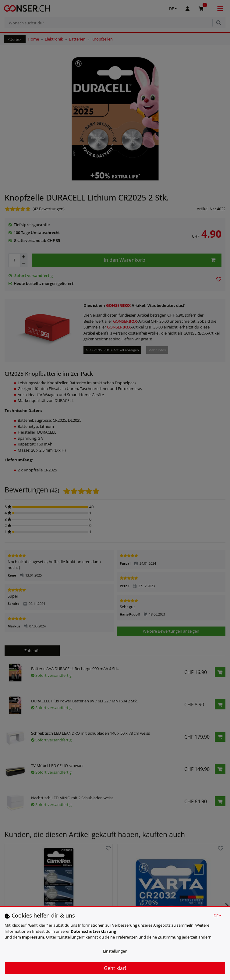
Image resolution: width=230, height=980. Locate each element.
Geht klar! (115, 968)
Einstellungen (115, 951)
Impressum (33, 937)
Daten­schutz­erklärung (93, 931)
